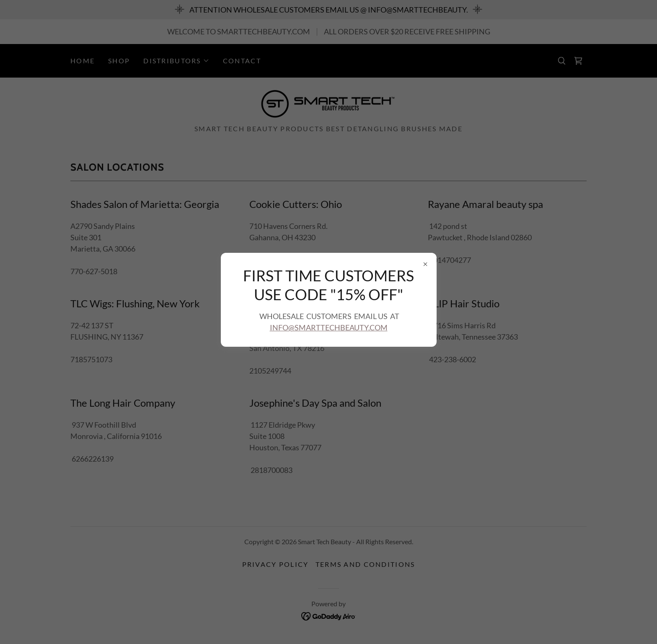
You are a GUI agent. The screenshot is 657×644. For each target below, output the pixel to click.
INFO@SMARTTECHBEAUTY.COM (329, 327)
